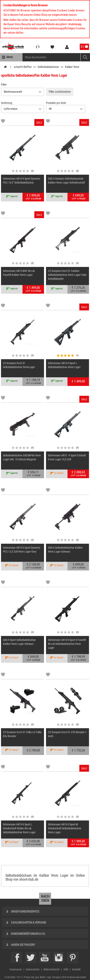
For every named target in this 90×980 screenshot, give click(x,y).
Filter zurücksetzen (60, 92)
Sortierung (7, 103)
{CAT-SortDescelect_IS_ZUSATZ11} (22, 109)
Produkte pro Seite (56, 103)
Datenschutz (33, 969)
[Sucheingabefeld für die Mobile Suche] (52, 57)
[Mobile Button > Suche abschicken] (85, 57)
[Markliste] (3, 122)
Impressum (16, 969)
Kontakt (76, 969)
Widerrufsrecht (51, 969)
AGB (66, 969)
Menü (9, 57)
